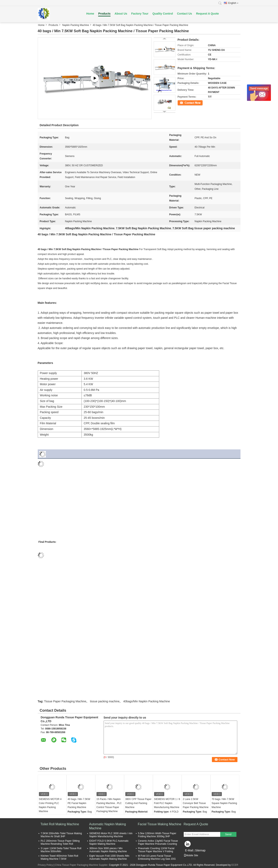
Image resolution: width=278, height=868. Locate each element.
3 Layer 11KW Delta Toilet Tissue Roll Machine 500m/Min (61, 850)
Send (228, 834)
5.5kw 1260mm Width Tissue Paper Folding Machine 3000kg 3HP (157, 835)
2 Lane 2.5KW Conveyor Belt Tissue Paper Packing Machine (196, 803)
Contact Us (185, 14)
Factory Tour (140, 14)
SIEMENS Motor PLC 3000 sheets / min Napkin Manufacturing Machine (111, 835)
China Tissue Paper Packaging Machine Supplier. (82, 865)
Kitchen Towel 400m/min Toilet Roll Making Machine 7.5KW (60, 857)
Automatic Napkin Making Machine (108, 826)
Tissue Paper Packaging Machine (65, 701)
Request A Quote (208, 14)
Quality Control (163, 14)
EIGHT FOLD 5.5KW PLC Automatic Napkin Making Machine (109, 842)
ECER (235, 865)
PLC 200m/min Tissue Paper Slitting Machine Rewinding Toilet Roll (60, 842)
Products (104, 14)
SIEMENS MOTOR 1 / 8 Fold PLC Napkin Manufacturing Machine (167, 803)
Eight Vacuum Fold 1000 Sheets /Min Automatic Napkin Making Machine (109, 857)
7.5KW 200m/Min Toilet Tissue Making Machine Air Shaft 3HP (61, 835)
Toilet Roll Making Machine (60, 824)
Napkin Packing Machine (76, 25)
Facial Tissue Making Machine (160, 824)
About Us (121, 14)
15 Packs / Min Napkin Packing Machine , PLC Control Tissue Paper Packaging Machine (109, 805)
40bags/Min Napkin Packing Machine (147, 701)
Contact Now (185, 102)
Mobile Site (191, 855)
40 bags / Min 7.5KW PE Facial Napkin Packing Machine (79, 803)
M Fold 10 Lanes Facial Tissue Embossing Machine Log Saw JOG (157, 857)
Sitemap (200, 850)
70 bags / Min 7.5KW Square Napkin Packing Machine (224, 803)
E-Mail (189, 850)
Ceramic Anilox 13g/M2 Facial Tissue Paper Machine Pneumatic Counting (158, 842)
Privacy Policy (45, 865)
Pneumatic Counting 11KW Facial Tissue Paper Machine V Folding (156, 850)
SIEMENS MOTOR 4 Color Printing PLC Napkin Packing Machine (50, 805)
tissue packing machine (105, 701)
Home (90, 14)
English (233, 3)
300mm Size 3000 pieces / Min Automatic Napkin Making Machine (108, 850)
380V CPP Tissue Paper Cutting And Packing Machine (138, 803)
